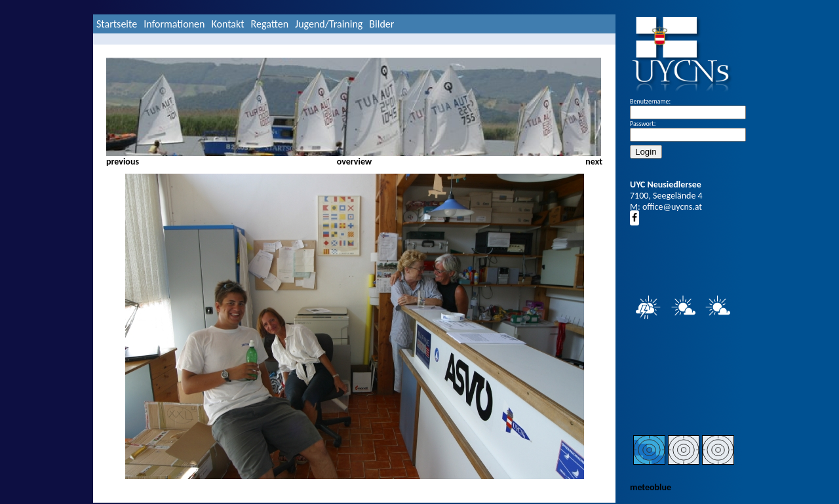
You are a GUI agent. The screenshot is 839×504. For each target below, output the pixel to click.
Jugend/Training (329, 24)
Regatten (270, 24)
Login (646, 152)
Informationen (174, 24)
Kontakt (227, 24)
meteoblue (651, 487)
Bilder (381, 24)
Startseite (117, 24)
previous (123, 162)
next (594, 162)
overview (355, 162)
